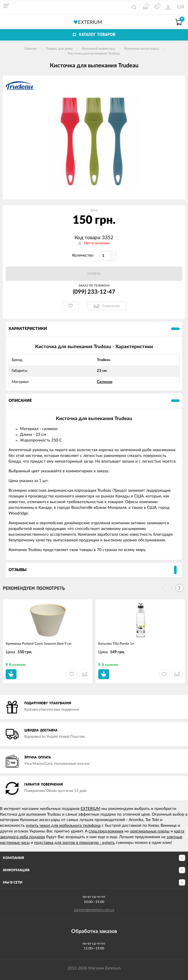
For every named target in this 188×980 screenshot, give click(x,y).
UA (181, 7)
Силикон (105, 382)
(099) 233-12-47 (94, 292)
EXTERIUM (90, 809)
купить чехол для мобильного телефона (63, 826)
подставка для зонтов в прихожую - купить (74, 843)
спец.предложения (106, 831)
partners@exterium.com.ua (94, 910)
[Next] (179, 588)
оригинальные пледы (150, 831)
